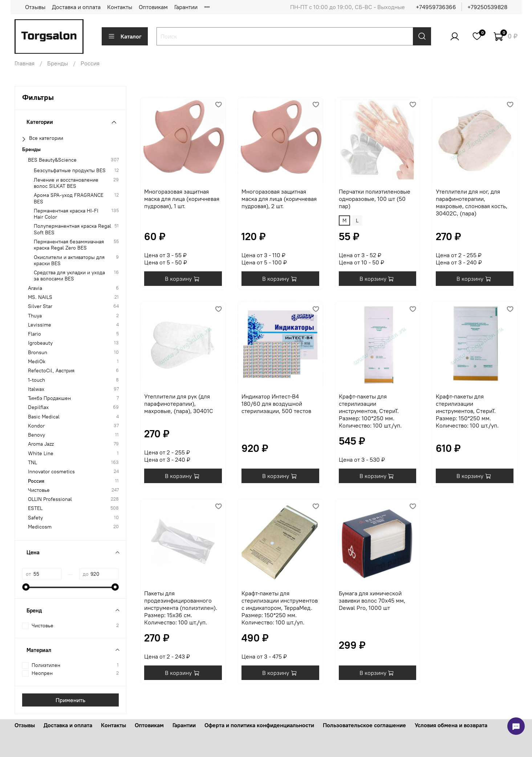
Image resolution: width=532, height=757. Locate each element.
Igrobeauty (40, 343)
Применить (70, 700)
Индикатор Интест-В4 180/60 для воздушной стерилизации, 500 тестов (276, 404)
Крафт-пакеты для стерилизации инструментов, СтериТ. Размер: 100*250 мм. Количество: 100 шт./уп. (370, 411)
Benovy (36, 435)
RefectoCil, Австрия (51, 371)
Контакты (120, 7)
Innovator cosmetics (51, 472)
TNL (33, 463)
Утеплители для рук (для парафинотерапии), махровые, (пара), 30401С (179, 404)
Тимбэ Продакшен (49, 398)
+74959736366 (436, 7)
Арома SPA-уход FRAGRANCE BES (69, 198)
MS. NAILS (40, 297)
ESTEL (35, 508)
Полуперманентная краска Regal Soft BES (72, 229)
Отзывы (35, 7)
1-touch (36, 380)
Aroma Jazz (41, 444)
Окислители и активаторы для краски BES (69, 260)
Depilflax (38, 407)
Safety (35, 518)
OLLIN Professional (50, 499)
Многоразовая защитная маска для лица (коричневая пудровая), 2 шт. (279, 199)
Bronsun (38, 353)
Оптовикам (153, 7)
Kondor (36, 426)
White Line (41, 454)
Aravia (35, 288)
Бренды (58, 63)
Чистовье (39, 490)
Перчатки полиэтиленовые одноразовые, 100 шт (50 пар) (375, 199)
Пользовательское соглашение (364, 725)
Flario (34, 334)
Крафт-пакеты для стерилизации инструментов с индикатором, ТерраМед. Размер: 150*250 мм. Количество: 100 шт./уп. (280, 608)
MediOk (37, 362)
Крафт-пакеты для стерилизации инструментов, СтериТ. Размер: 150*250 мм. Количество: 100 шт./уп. (467, 411)
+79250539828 (487, 7)
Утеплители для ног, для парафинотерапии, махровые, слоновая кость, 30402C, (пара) (472, 202)
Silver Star (40, 306)
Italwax (36, 389)
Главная (25, 63)
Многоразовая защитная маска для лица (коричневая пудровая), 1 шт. (182, 199)
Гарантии (186, 7)
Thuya (35, 316)
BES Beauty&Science (52, 160)
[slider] (26, 587)
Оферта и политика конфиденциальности (259, 725)
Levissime (40, 325)
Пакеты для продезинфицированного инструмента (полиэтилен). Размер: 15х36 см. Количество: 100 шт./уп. (181, 608)
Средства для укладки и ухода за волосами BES (69, 276)
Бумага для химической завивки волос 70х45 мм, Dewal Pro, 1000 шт (372, 600)
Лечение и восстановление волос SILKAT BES (66, 183)
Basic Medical (44, 417)
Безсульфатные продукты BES (70, 171)
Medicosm (40, 527)
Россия (36, 481)
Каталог (125, 36)
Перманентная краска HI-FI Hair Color (66, 214)
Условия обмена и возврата (451, 725)
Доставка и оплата (76, 7)
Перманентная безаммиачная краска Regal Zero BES (69, 245)
